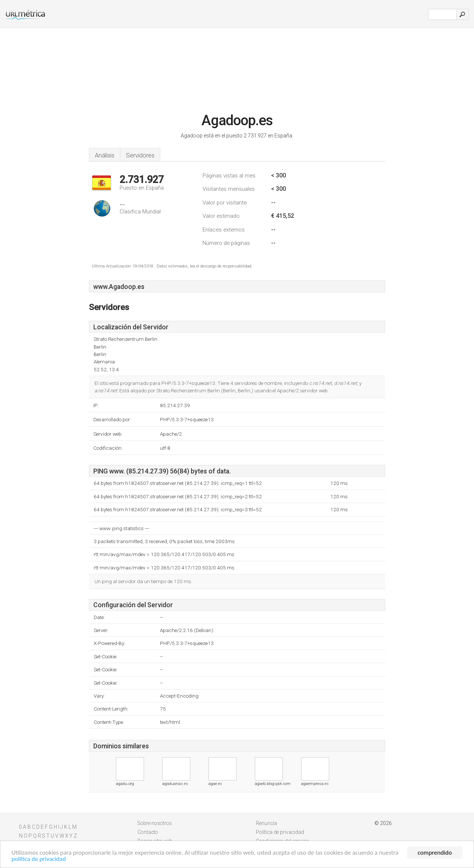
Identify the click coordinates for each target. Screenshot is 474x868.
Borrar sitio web (155, 841)
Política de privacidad (280, 832)
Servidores (140, 155)
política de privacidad (39, 861)
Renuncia (266, 823)
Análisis (105, 155)
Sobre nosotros (155, 823)
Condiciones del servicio (283, 841)
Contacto (148, 832)
